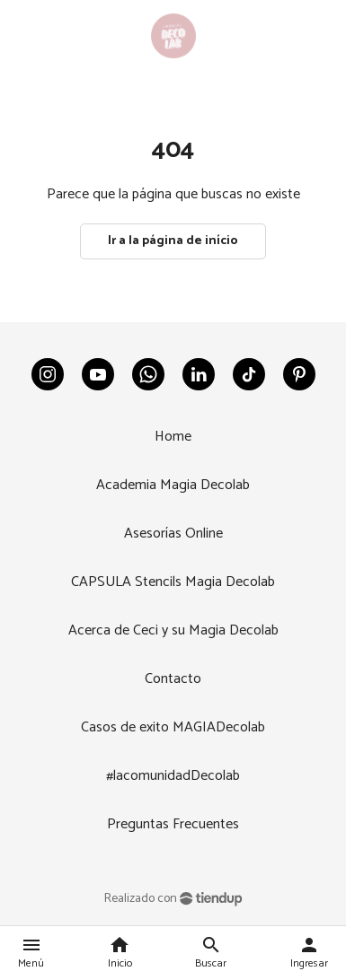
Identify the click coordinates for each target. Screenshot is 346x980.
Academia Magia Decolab (173, 485)
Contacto (173, 679)
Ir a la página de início (173, 241)
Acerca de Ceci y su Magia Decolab (173, 630)
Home (173, 437)
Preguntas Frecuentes (173, 824)
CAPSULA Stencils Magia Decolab (173, 582)
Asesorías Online (173, 534)
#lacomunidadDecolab (173, 776)
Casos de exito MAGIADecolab (173, 727)
